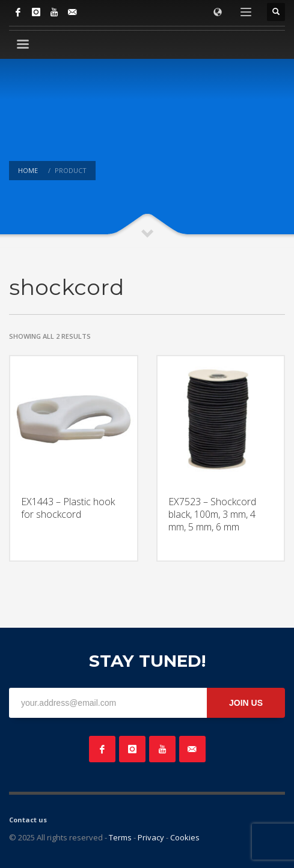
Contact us (28, 820)
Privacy (151, 837)
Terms (120, 837)
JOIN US (246, 703)
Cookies (185, 837)
